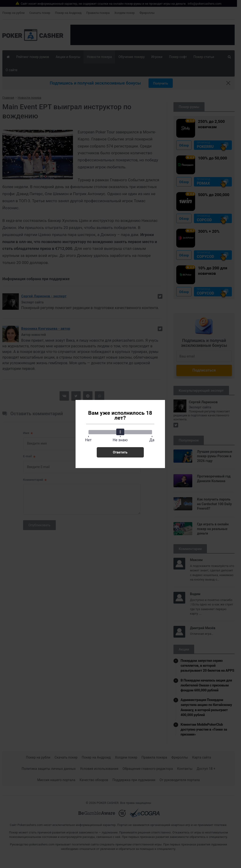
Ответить (120, 452)
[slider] (120, 432)
